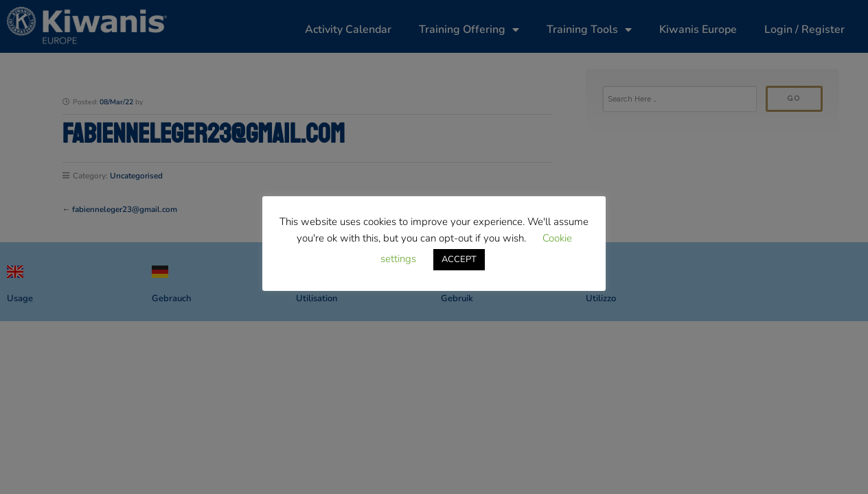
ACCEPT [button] (459, 259)
